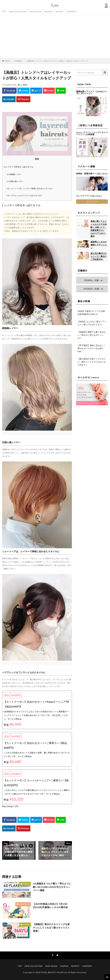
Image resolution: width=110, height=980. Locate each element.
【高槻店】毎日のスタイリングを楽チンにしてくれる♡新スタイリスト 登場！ (51, 928)
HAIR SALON (35, 12)
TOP (4, 12)
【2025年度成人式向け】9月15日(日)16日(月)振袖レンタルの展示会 (50, 906)
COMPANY (72, 12)
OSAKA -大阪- (92, 280)
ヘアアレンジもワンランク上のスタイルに (24, 195)
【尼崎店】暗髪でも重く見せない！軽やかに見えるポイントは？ (92, 335)
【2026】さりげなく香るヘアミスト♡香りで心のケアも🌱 (92, 323)
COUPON (49, 12)
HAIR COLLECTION (18, 12)
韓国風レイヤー (14, 174)
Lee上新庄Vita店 (24, 904)
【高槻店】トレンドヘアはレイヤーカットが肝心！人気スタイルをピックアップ (57, 61)
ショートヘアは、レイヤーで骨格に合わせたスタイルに (30, 188)
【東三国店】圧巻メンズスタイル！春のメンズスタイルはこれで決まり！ (92, 362)
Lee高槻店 (18, 61)
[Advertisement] (55, 37)
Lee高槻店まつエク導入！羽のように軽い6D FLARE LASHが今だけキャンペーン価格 (52, 887)
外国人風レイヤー (15, 181)
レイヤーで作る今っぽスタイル (19, 167)
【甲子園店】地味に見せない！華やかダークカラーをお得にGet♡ (92, 348)
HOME (7, 61)
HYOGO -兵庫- (92, 289)
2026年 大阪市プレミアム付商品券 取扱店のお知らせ (91, 313)
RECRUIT (60, 12)
